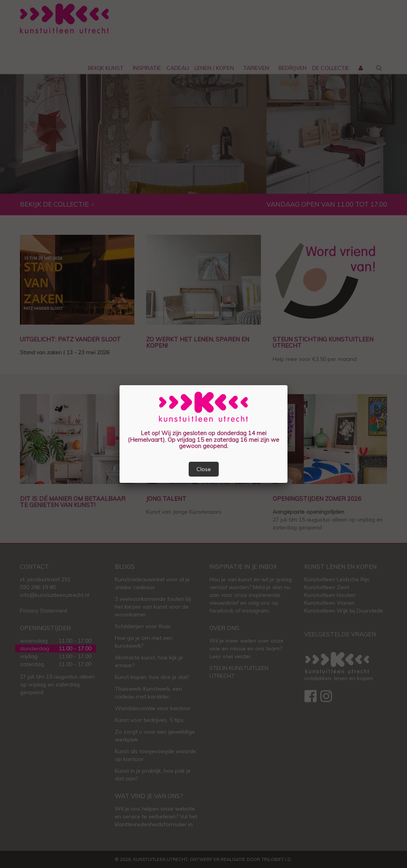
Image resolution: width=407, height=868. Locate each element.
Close (204, 469)
